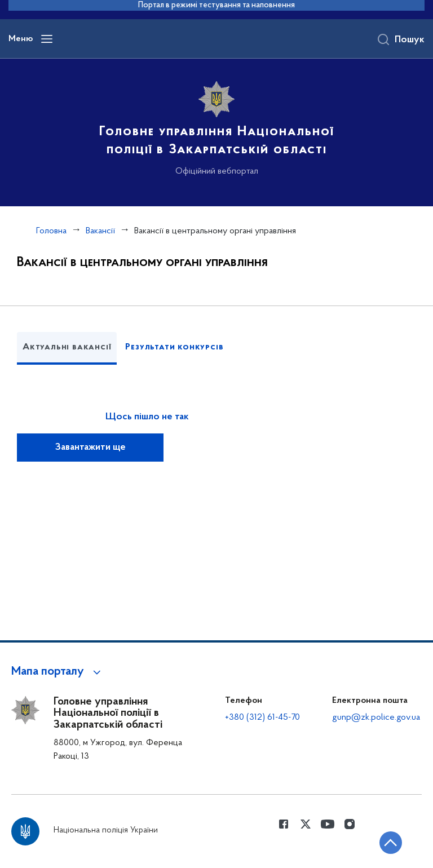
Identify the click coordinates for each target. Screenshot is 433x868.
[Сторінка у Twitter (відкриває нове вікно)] (306, 824)
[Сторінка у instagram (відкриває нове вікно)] (350, 824)
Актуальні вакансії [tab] (67, 347)
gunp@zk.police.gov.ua (376, 718)
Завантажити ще (90, 448)
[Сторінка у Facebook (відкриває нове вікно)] (284, 824)
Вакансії (100, 231)
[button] (58, 672)
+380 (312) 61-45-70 (262, 718)
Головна (51, 231)
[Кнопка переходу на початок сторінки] (391, 843)
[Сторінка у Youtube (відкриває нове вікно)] (328, 824)
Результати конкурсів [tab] (174, 347)
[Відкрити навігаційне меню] (47, 39)
